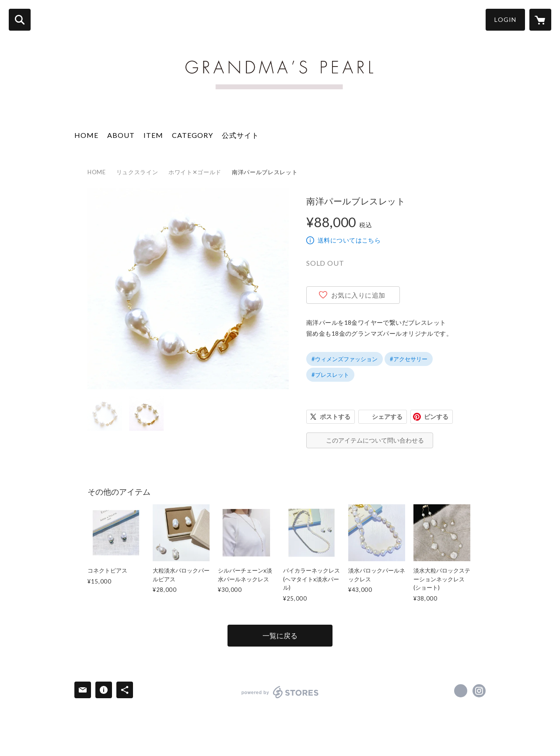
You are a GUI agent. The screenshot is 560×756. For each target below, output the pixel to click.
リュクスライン (137, 172)
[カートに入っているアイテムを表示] (540, 20)
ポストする (335, 417)
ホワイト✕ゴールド (195, 172)
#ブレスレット (330, 375)
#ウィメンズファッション (345, 359)
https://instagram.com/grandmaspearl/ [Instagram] (479, 691)
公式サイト (240, 135)
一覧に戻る (280, 635)
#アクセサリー (409, 359)
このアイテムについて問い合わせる (375, 440)
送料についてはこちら (349, 240)
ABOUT (121, 135)
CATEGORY (192, 135)
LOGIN (505, 19)
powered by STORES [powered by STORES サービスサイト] (280, 692)
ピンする (436, 417)
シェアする (387, 417)
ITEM (153, 135)
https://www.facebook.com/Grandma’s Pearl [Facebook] (461, 691)
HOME (86, 135)
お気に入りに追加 (358, 295)
